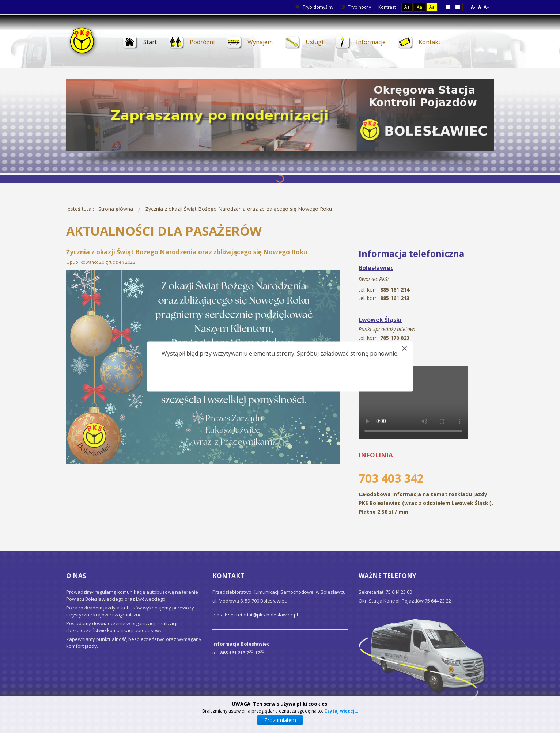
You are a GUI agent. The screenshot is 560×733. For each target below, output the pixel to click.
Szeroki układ (458, 7)
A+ (487, 7)
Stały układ (448, 7)
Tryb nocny (356, 7)
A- (473, 7)
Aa (407, 7)
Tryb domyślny (314, 7)
